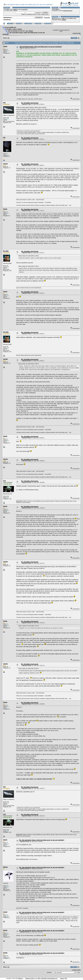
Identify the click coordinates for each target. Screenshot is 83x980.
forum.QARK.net (10, 27)
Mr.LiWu (6, 251)
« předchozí (75, 33)
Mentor (5, 867)
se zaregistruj (24, 9)
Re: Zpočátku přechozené (30, 103)
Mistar (31, 31)
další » (79, 970)
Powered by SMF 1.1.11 (31, 978)
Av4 (27, 31)
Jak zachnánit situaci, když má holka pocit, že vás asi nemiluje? (41, 47)
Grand (5, 912)
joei (4, 103)
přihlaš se (16, 9)
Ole (4, 137)
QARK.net (20, 978)
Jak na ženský (12, 31)
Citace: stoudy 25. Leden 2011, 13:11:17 (29, 626)
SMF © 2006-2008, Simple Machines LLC (48, 978)
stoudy (5, 164)
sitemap (62, 978)
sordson (64, 20)
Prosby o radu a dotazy (14, 29)
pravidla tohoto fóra (68, 11)
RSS (66, 978)
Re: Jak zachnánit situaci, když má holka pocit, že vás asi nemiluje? (42, 840)
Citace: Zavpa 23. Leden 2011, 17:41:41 (28, 256)
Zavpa (5, 46)
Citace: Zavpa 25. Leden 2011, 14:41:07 (28, 669)
